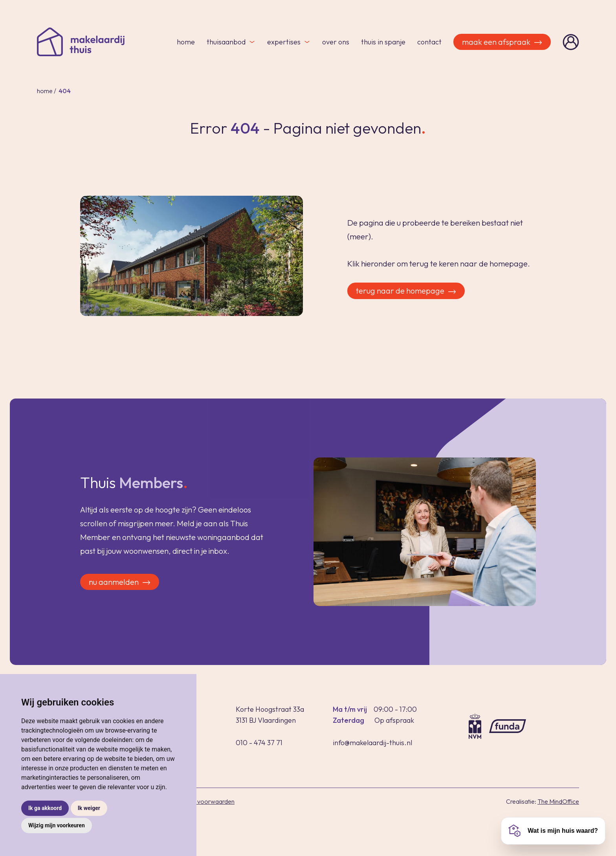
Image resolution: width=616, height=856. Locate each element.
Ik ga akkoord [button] (45, 808)
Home (186, 42)
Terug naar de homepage (407, 291)
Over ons (336, 42)
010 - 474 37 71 (259, 743)
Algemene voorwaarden (201, 801)
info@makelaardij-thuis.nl (372, 743)
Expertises (289, 42)
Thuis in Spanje (383, 42)
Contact (429, 42)
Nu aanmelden (120, 591)
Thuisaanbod (231, 42)
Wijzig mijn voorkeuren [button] (57, 825)
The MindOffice (558, 801)
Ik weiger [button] (89, 808)
